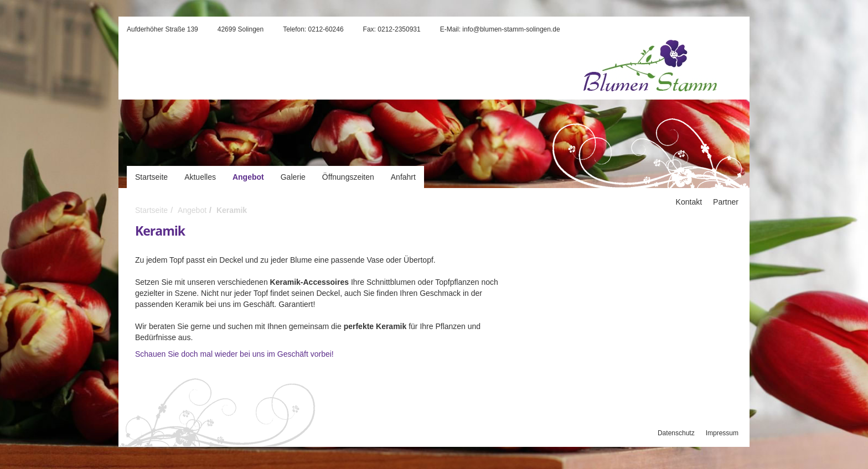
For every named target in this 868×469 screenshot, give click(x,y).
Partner (726, 202)
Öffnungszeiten (348, 177)
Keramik (232, 210)
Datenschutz (676, 433)
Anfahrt (403, 177)
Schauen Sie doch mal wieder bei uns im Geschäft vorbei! (234, 354)
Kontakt (689, 202)
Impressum (722, 433)
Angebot (248, 177)
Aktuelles (200, 177)
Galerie (293, 177)
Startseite (151, 177)
